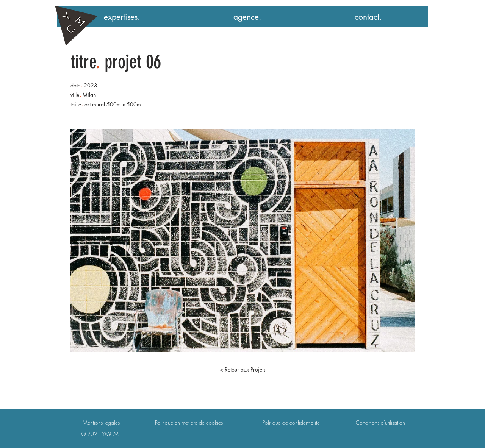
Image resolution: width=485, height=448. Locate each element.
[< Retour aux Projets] (242, 370)
